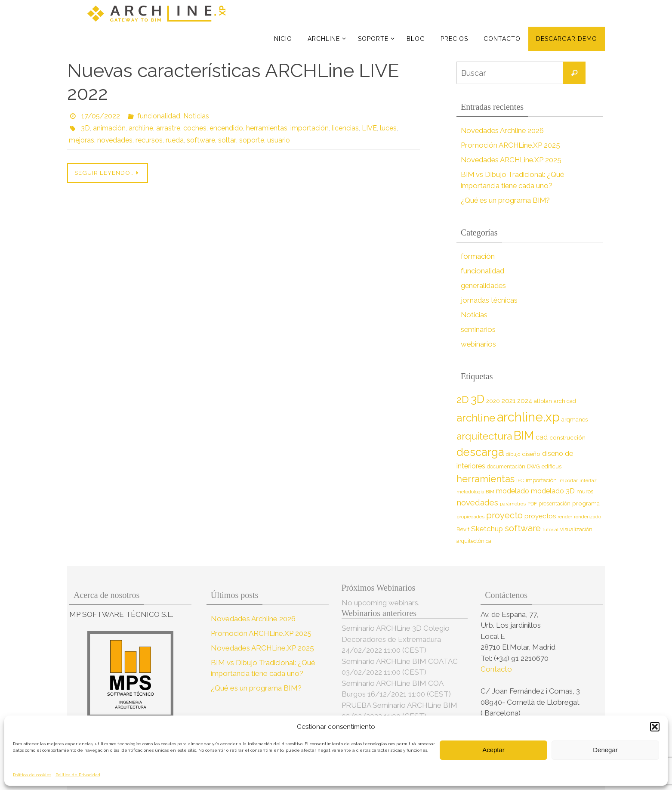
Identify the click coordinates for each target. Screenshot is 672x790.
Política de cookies (32, 775)
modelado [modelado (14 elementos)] (513, 491)
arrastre (168, 128)
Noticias (196, 116)
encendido (226, 128)
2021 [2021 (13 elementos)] (509, 401)
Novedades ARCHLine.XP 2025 (512, 160)
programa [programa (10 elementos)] (586, 503)
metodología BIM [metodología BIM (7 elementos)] (475, 492)
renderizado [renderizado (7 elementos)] (587, 517)
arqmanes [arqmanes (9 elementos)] (575, 420)
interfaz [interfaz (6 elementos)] (588, 480)
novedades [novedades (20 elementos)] (477, 503)
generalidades (484, 285)
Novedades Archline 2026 (503, 130)
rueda (175, 140)
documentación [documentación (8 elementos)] (506, 466)
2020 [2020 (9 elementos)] (493, 401)
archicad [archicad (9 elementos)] (565, 401)
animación (109, 128)
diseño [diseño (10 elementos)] (531, 454)
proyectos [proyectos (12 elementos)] (540, 516)
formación (478, 256)
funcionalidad (159, 116)
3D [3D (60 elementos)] (478, 399)
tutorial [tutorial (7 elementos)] (550, 530)
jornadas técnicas (489, 300)
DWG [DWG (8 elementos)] (533, 466)
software (201, 140)
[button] (655, 727)
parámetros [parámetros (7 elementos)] (513, 504)
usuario (278, 140)
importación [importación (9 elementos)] (541, 480)
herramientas (267, 128)
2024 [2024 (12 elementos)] (525, 401)
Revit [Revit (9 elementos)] (463, 529)
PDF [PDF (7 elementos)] (532, 504)
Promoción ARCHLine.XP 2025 (511, 145)
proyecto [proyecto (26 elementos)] (504, 515)
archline (141, 128)
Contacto (497, 669)
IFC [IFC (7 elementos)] (520, 480)
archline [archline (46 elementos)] (476, 418)
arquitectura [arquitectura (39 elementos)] (484, 436)
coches (195, 128)
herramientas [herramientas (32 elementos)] (486, 479)
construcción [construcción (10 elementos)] (567, 437)
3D (85, 128)
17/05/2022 (101, 116)
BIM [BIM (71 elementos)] (524, 435)
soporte (251, 140)
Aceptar (493, 750)
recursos (150, 140)
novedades (115, 140)
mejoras (82, 140)
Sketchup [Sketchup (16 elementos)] (487, 529)
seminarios (478, 329)
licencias (345, 128)
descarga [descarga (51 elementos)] (480, 452)
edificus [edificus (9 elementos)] (552, 466)
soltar (227, 140)
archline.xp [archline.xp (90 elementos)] (528, 417)
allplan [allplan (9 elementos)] (543, 401)
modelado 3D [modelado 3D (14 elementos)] (553, 491)
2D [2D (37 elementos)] (463, 399)
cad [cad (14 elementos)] (542, 437)
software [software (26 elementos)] (523, 528)
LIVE (369, 128)
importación (310, 128)
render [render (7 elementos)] (565, 517)
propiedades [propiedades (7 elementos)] (470, 517)
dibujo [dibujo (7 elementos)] (513, 454)
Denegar (605, 750)
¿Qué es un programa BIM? (506, 200)
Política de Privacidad (78, 775)
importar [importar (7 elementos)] (568, 480)
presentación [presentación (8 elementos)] (555, 503)
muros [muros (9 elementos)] (585, 491)
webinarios (479, 344)
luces (388, 128)
